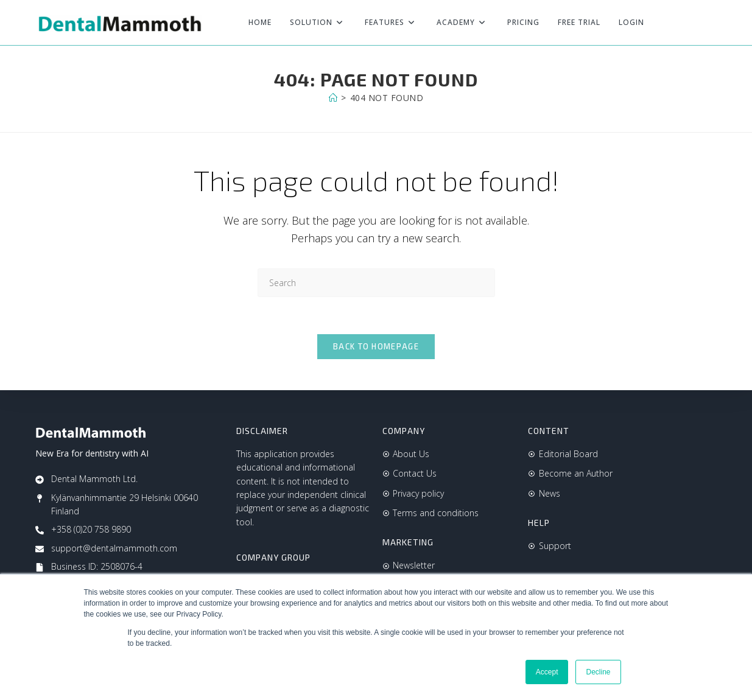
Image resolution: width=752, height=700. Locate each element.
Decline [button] (598, 672)
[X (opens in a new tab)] (669, 23)
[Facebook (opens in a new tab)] (689, 23)
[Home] (333, 98)
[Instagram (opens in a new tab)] (709, 23)
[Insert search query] (376, 283)
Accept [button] (547, 672)
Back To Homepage (376, 346)
